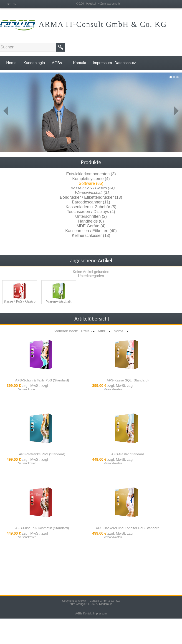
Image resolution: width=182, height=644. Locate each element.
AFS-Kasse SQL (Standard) (128, 380)
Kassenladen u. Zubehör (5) (91, 207)
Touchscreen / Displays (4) (91, 212)
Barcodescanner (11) (91, 202)
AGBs (79, 614)
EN (15, 4)
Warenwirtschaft (59, 301)
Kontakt (88, 614)
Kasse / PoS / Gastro (20, 301)
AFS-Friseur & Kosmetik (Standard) (42, 528)
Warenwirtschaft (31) (93, 193)
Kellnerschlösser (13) (91, 236)
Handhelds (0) (91, 221)
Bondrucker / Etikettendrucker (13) (91, 197)
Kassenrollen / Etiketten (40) (91, 231)
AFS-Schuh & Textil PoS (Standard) (42, 380)
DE (9, 4)
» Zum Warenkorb (109, 4)
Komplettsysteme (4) (91, 179)
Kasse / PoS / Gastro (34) (93, 188)
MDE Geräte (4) (91, 226)
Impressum (100, 614)
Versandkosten (27, 389)
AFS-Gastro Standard (128, 454)
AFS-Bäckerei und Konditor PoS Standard (128, 528)
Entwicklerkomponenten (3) (91, 174)
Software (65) (91, 183)
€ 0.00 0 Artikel (87, 4)
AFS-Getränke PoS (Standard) (42, 454)
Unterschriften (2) (91, 216)
